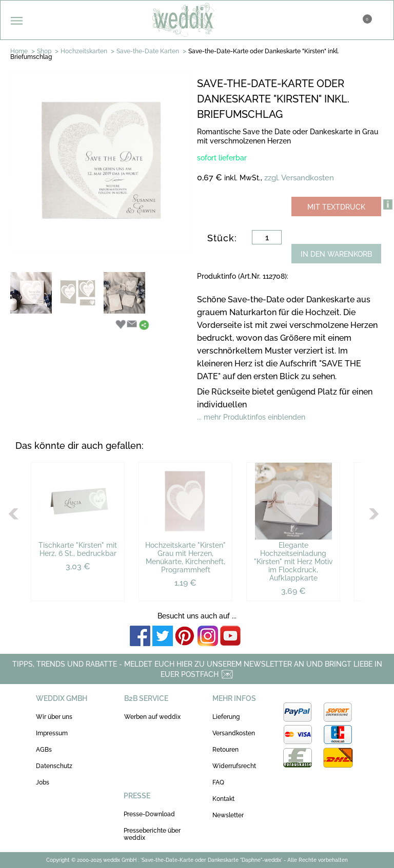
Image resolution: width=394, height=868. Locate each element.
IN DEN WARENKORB (336, 254)
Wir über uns (54, 717)
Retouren (225, 750)
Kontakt (223, 799)
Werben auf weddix (152, 717)
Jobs (43, 782)
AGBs (44, 750)
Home (19, 51)
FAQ (218, 782)
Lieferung (226, 717)
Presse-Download (149, 814)
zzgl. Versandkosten (299, 178)
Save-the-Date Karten (148, 51)
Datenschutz (54, 766)
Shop (44, 51)
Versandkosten (234, 733)
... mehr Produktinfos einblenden (251, 417)
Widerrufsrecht (234, 766)
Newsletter (228, 815)
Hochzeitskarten (84, 51)
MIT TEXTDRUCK (336, 207)
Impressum (52, 733)
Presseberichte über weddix (152, 834)
